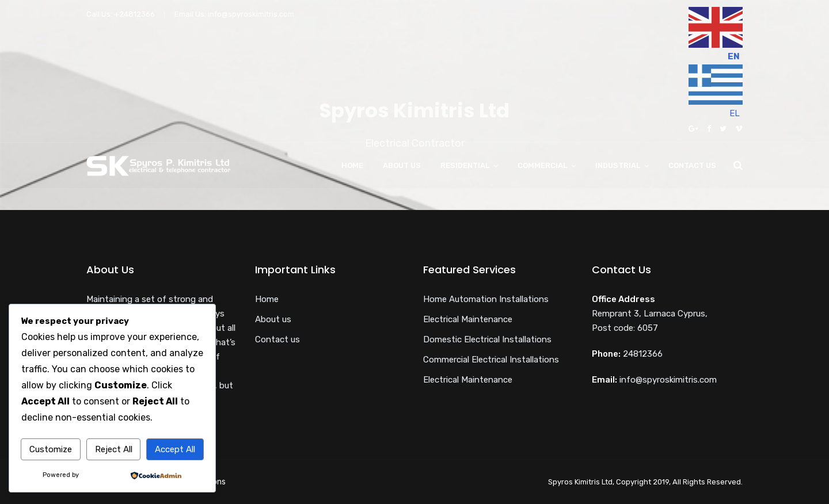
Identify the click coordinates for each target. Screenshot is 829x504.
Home (352, 165)
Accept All (175, 449)
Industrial (618, 165)
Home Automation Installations (486, 299)
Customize (51, 449)
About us (402, 165)
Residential (465, 165)
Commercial (542, 165)
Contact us (692, 165)
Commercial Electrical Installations (491, 360)
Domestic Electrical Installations (487, 339)
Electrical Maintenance (468, 319)
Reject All (114, 449)
